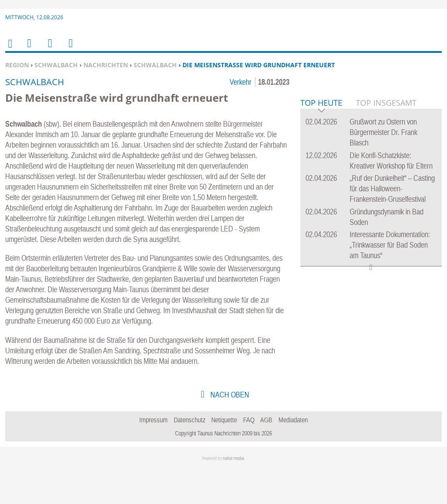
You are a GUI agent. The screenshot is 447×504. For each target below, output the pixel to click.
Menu (29, 49)
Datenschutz (190, 455)
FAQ (249, 455)
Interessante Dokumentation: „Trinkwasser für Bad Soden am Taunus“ (390, 378)
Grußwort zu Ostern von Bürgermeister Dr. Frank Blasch (383, 266)
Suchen (48, 49)
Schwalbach (56, 65)
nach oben (229, 430)
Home (10, 49)
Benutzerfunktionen (70, 49)
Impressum (153, 455)
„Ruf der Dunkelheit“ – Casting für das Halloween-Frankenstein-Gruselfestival (392, 322)
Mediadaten (293, 455)
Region (17, 65)
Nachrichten (106, 65)
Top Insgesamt (386, 236)
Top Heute (321, 237)
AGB (266, 455)
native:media (233, 494)
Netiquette (224, 455)
